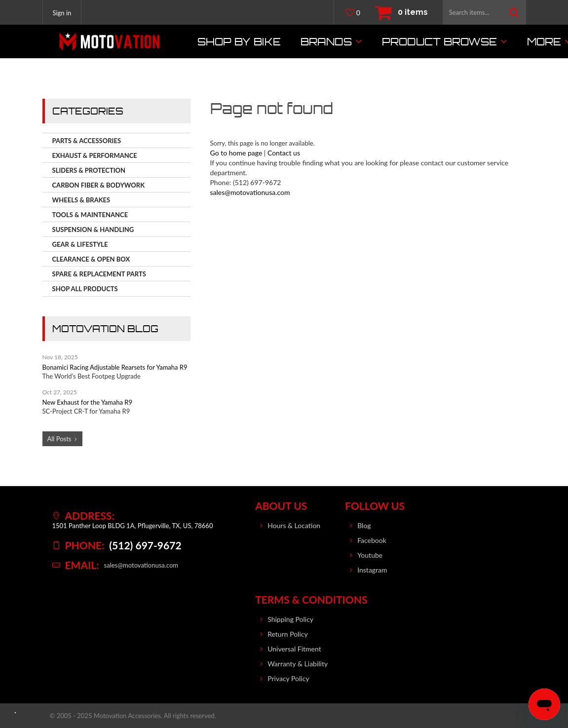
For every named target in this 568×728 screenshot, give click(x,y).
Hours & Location (294, 525)
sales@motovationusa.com (250, 192)
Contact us (284, 153)
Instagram (372, 570)
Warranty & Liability (298, 664)
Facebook (372, 540)
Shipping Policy (290, 619)
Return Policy (288, 634)
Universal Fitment (294, 649)
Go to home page (236, 153)
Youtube (370, 555)
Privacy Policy (288, 678)
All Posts (59, 439)
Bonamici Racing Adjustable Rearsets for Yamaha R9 (115, 367)
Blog (364, 525)
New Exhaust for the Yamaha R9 (87, 402)
